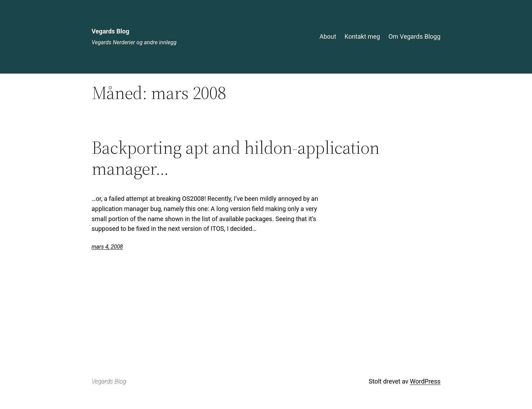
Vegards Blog (111, 31)
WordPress (425, 381)
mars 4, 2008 (107, 247)
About (328, 36)
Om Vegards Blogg (414, 36)
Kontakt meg (362, 36)
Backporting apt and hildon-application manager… (236, 158)
